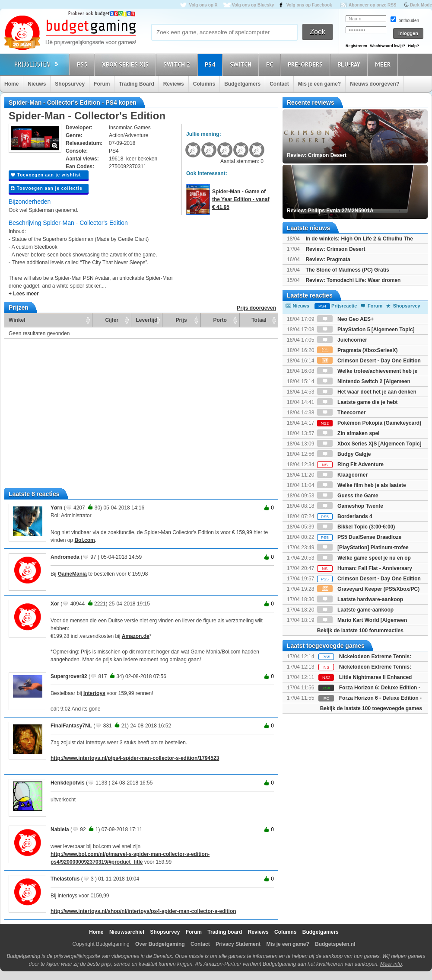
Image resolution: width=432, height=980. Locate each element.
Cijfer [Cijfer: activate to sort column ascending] (112, 320)
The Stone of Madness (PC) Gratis (347, 270)
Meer (384, 64)
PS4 (211, 64)
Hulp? (413, 46)
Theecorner (341, 413)
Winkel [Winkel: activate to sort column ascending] (17, 320)
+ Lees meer (24, 294)
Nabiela (60, 829)
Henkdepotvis (68, 783)
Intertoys (94, 693)
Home (11, 84)
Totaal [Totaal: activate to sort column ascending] (259, 320)
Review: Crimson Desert (335, 249)
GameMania (72, 574)
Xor (55, 604)
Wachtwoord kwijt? (388, 46)
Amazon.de (136, 636)
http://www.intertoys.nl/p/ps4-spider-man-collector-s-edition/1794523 (135, 758)
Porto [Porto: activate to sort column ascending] (220, 320)
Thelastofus (65, 879)
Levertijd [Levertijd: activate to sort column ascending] (146, 320)
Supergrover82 (69, 676)
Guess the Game (348, 496)
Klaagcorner (342, 475)
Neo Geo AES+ (345, 319)
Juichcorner (342, 340)
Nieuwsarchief (127, 932)
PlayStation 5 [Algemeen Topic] (366, 330)
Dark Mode (421, 5)
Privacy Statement (238, 944)
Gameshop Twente (350, 506)
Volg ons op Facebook (309, 5)
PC (271, 64)
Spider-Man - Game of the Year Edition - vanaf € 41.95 (241, 199)
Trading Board (136, 84)
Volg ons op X (203, 5)
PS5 (83, 64)
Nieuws (37, 84)
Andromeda (65, 557)
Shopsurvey (70, 84)
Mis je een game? (319, 84)
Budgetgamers (242, 84)
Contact (279, 84)
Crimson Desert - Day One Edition (369, 579)
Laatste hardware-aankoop (360, 599)
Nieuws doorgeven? (375, 84)
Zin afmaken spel (348, 433)
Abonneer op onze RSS (373, 5)
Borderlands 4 (345, 516)
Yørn (56, 508)
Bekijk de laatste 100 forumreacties (360, 631)
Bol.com (84, 540)
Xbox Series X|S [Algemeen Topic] (369, 444)
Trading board (225, 932)
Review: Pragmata (328, 259)
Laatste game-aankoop (355, 610)
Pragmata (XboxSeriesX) (357, 350)
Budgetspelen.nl (335, 944)
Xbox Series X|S (127, 64)
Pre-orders (307, 64)
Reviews (174, 84)
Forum (102, 84)
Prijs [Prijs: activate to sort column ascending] (181, 320)
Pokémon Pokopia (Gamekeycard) (369, 423)
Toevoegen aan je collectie (47, 188)
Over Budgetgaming (160, 944)
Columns (204, 84)
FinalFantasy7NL (71, 726)
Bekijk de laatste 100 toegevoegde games (371, 708)
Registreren (356, 46)
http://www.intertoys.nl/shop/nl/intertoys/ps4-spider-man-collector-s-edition (143, 911)
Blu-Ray (350, 64)
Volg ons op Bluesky (253, 5)
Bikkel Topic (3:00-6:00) (356, 527)
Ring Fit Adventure (350, 464)
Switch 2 (178, 64)
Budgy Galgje (344, 454)
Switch (242, 64)
